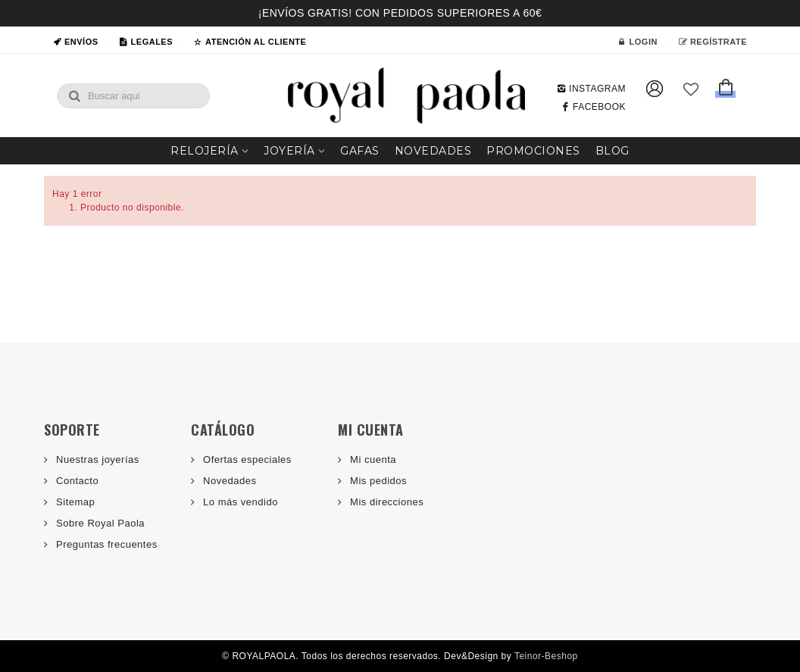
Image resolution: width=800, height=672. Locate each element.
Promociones (533, 151)
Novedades (433, 151)
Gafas (360, 151)
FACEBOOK (593, 107)
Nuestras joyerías (96, 459)
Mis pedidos (377, 481)
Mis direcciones (385, 502)
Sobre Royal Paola (99, 523)
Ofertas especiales (246, 459)
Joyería (289, 151)
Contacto (76, 481)
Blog (612, 151)
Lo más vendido (239, 502)
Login (638, 42)
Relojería (205, 151)
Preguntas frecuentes (105, 544)
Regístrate (713, 42)
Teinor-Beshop (546, 656)
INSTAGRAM (591, 89)
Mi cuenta (372, 459)
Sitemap (74, 502)
